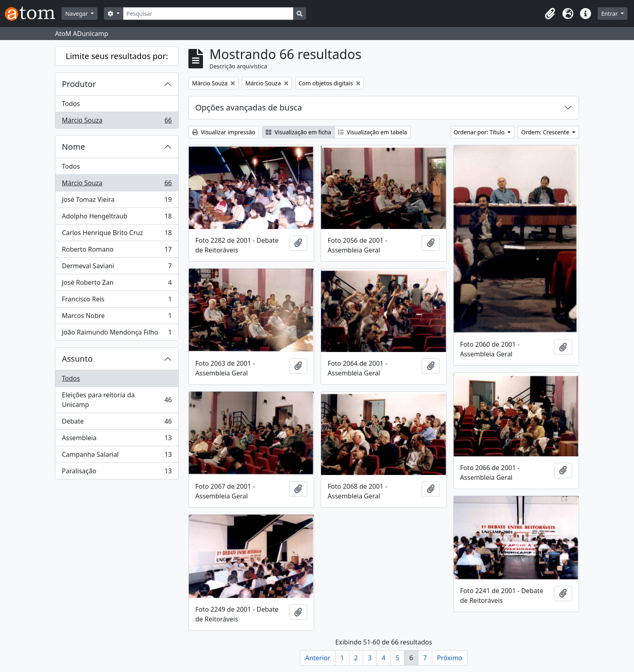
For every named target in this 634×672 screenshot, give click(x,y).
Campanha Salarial (117, 456)
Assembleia (117, 440)
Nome (73, 147)
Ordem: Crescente (546, 132)
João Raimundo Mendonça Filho (117, 334)
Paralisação (117, 473)
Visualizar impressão (224, 132)
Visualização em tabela (373, 132)
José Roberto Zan (117, 284)
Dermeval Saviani (117, 268)
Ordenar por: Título (480, 132)
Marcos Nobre (117, 317)
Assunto (77, 359)
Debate (117, 423)
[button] (550, 14)
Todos (71, 104)
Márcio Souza (117, 122)
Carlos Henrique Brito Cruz (117, 234)
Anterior (318, 658)
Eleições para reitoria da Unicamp (117, 400)
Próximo (450, 658)
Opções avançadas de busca (249, 107)
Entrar (610, 14)
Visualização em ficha (298, 132)
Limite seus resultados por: (117, 56)
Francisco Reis (117, 301)
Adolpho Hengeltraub (117, 218)
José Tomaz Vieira (117, 201)
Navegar (77, 14)
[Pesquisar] (208, 14)
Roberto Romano (117, 251)
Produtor (79, 84)
